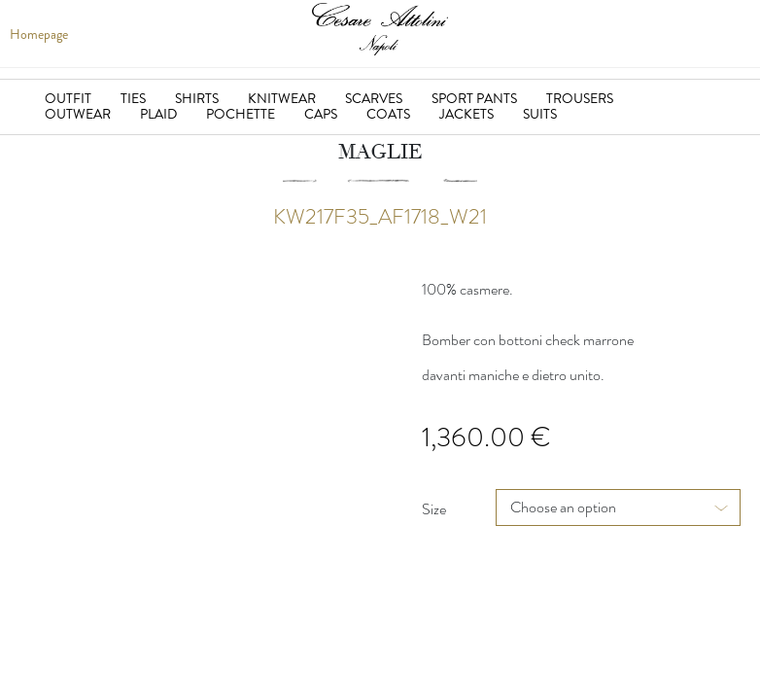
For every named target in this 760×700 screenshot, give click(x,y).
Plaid (158, 114)
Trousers (580, 98)
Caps (321, 114)
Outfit (68, 98)
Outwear (78, 114)
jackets (466, 114)
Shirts (197, 98)
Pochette (241, 114)
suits (540, 114)
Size (434, 509)
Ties (133, 98)
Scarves (374, 98)
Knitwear (282, 98)
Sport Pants (474, 98)
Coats (388, 114)
